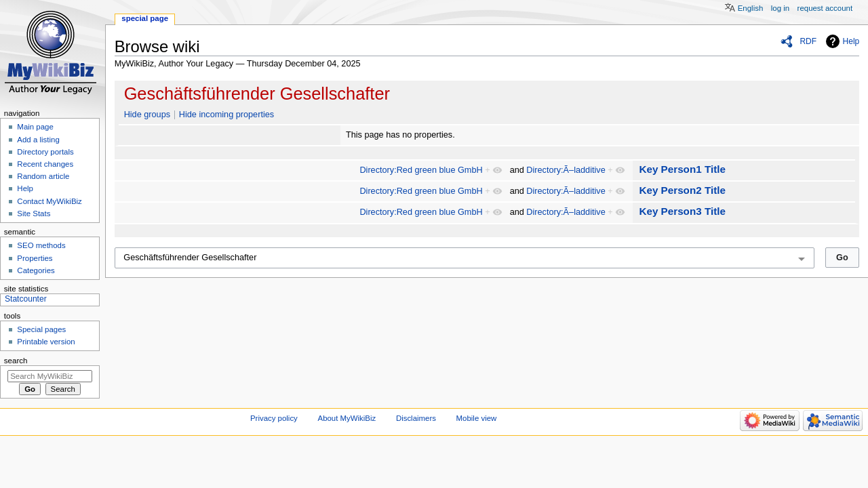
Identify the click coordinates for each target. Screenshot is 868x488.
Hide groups (147, 115)
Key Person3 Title (682, 211)
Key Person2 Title (682, 190)
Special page (145, 18)
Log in (780, 8)
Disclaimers (416, 418)
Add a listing (38, 140)
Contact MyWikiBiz (49, 201)
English (751, 8)
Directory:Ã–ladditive (566, 170)
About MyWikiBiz (347, 418)
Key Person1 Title (682, 169)
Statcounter (26, 299)
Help (851, 41)
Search (16, 361)
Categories (36, 270)
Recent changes (45, 164)
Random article (43, 176)
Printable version (46, 342)
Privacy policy (274, 418)
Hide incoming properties (226, 115)
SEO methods (41, 245)
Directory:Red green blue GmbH (421, 170)
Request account (825, 8)
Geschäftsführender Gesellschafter (257, 94)
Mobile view (477, 418)
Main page (35, 127)
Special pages (41, 329)
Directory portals (45, 152)
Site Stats (34, 213)
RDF (808, 41)
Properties (35, 258)
